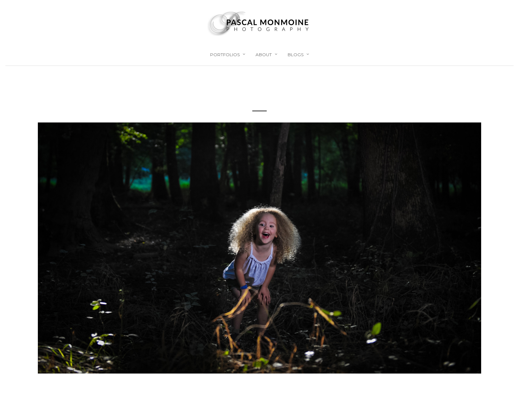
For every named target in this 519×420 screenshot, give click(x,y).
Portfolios (225, 55)
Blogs (296, 55)
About (264, 55)
